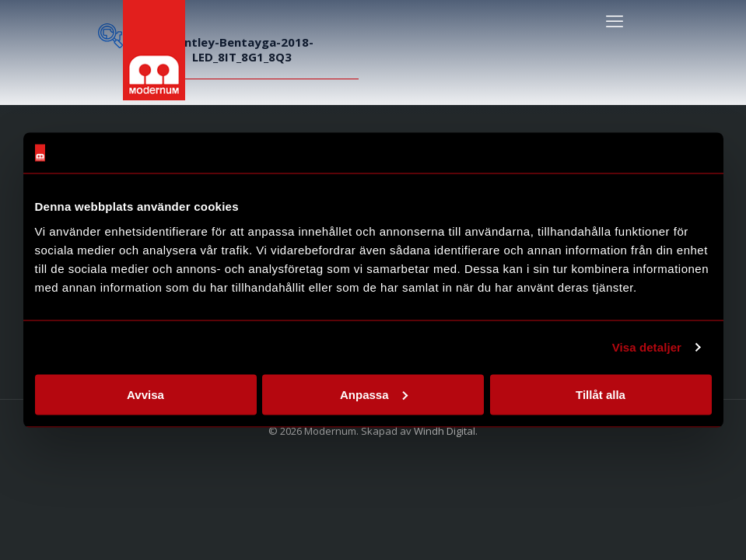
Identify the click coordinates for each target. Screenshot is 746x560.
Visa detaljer (647, 347)
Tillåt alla (601, 394)
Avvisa (145, 394)
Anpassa (374, 394)
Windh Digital (445, 431)
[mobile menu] (615, 20)
